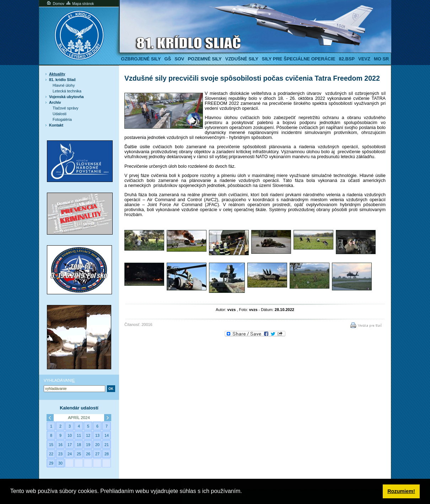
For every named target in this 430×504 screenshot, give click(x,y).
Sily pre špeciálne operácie (299, 59)
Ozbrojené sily (141, 59)
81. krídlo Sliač (63, 80)
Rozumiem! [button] (401, 491)
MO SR (381, 59)
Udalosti (60, 114)
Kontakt (56, 125)
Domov (55, 4)
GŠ (168, 59)
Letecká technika (67, 91)
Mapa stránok (80, 4)
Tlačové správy (66, 108)
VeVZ (364, 59)
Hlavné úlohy (64, 85)
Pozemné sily (205, 59)
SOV (179, 59)
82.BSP (347, 59)
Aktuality (57, 74)
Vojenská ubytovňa (66, 97)
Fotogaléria (62, 119)
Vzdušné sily (242, 59)
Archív (55, 102)
